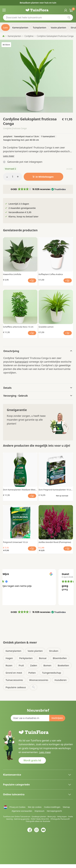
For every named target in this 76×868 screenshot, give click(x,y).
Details (7, 388)
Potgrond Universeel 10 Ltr (16, 542)
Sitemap (66, 807)
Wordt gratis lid (32, 760)
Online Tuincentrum (22, 816)
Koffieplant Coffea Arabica (51, 274)
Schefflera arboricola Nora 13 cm (18, 327)
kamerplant (22, 362)
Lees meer (9, 156)
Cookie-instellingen (52, 807)
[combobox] (38, 17)
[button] (38, 189)
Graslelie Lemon (46, 327)
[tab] (38, 351)
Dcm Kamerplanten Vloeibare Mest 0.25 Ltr (19, 490)
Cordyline (29, 36)
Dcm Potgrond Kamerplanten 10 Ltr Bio (55, 490)
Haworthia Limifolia (12, 274)
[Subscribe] (57, 718)
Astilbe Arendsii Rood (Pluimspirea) (55, 542)
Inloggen (65, 10)
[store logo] (38, 10)
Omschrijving (11, 351)
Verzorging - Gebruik (16, 396)
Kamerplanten (14, 36)
